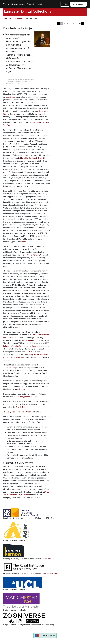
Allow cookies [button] (78, 4)
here (41, 114)
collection (21, 389)
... (77, 24)
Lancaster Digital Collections (28, 11)
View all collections (16, 19)
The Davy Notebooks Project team (17, 412)
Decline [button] (65, 4)
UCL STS (29, 352)
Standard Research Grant (32, 340)
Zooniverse (10, 97)
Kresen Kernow (33, 255)
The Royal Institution (50, 574)
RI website (20, 407)
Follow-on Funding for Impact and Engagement (22, 346)
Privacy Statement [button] (34, 4)
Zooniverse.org (9, 368)
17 (80, 24)
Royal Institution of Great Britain (35, 158)
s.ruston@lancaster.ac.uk (27, 397)
